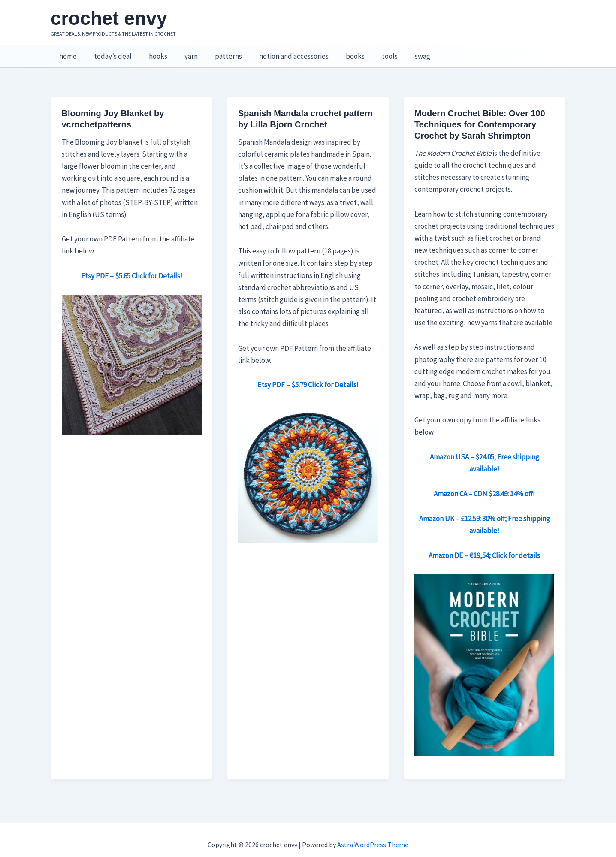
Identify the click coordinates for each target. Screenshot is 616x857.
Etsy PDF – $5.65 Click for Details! (132, 267)
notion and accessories (280, 52)
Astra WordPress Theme (373, 836)
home (67, 52)
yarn (182, 52)
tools (370, 52)
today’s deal (109, 52)
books (338, 52)
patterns (217, 52)
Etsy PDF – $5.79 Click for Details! (308, 376)
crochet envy (109, 18)
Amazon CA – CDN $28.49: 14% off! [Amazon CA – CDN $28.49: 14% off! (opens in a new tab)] (484, 485)
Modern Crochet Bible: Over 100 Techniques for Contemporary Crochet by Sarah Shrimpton (480, 115)
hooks (152, 52)
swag (401, 52)
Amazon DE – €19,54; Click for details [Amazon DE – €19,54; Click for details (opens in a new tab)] (484, 546)
